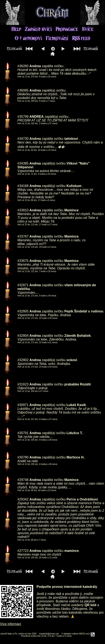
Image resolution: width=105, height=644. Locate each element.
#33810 (23, 210)
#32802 (23, 360)
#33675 (23, 261)
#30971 (23, 405)
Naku (10, 634)
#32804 (23, 336)
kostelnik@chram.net (49, 634)
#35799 (23, 117)
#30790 (23, 457)
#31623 (23, 384)
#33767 (23, 236)
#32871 (23, 285)
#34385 (23, 163)
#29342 (23, 499)
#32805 (23, 311)
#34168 (23, 186)
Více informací (11, 624)
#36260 (23, 66)
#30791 (23, 433)
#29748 (23, 480)
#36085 (23, 90)
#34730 (23, 139)
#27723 (23, 551)
